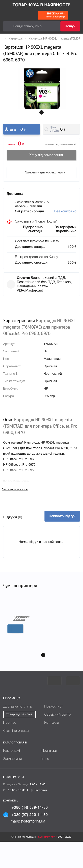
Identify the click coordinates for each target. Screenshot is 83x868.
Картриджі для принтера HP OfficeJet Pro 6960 (26, 644)
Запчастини (13, 785)
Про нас (10, 749)
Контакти (52, 749)
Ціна (13, 130)
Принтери (49, 777)
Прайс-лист (54, 733)
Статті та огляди (16, 757)
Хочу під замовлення (41, 155)
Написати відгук (62, 516)
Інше (45, 785)
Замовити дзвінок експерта (41, 173)
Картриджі (16, 39)
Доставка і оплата (17, 733)
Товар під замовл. (19, 741)
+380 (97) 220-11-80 (26, 841)
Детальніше (42, 662)
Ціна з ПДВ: (54, 129)
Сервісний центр (58, 741)
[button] (41, 112)
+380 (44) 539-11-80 (26, 834)
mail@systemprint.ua (24, 848)
